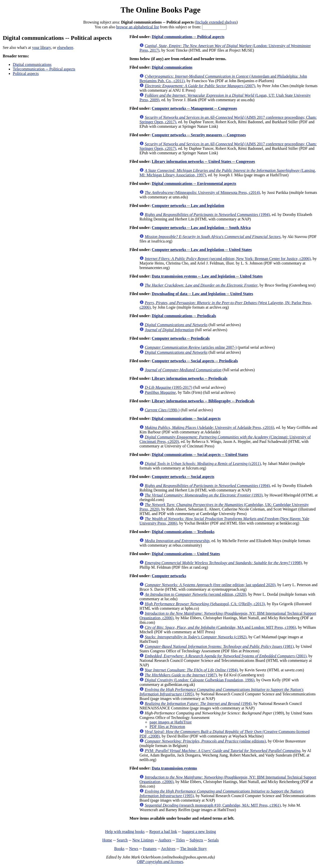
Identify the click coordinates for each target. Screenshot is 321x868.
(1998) (223, 563)
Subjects (196, 840)
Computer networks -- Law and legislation (188, 206)
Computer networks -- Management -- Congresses (194, 108)
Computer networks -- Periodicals (181, 338)
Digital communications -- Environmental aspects (194, 183)
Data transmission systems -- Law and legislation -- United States (207, 276)
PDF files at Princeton (167, 727)
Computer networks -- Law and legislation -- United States (202, 250)
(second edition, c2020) (195, 594)
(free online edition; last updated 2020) (210, 585)
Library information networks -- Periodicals (189, 378)
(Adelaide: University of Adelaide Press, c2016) (209, 427)
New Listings (143, 840)
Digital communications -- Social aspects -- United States (200, 455)
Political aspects (26, 74)
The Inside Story (193, 849)
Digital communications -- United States (186, 554)
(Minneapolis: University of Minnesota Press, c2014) (202, 193)
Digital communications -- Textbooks (183, 532)
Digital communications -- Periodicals (184, 316)
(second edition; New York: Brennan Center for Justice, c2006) (228, 259)
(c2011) (203, 464)
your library (42, 47)
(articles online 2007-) (191, 347)
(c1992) (196, 637)
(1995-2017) (168, 387)
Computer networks (169, 576)
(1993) (204, 495)
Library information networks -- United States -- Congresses (203, 161)
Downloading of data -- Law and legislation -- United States (202, 294)
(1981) (219, 646)
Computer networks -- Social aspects (183, 477)
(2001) (226, 656)
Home (107, 840)
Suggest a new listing (199, 832)
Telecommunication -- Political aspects (44, 69)
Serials (213, 840)
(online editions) (205, 741)
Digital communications (32, 65)
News (134, 849)
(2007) (200, 86)
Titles (180, 840)
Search (122, 840)
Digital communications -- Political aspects (188, 37)
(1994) (207, 215)
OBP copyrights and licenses (160, 862)
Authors (165, 840)
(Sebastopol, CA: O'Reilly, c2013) (205, 604)
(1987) (181, 675)
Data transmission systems (174, 768)
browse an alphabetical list (137, 27)
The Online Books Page (160, 10)
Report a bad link (163, 832)
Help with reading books (125, 832)
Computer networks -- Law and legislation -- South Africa (201, 228)
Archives (168, 849)
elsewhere (65, 47)
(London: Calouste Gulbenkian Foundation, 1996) (199, 680)
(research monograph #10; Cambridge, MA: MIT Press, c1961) (213, 805)
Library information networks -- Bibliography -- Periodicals (203, 401)
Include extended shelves (216, 22)
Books (119, 849)
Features (150, 849)
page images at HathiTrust (171, 722)
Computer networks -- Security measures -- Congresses (199, 135)
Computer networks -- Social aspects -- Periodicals (195, 361)
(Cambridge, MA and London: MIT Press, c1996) (220, 627)
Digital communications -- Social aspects (186, 418)
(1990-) (162, 410)
